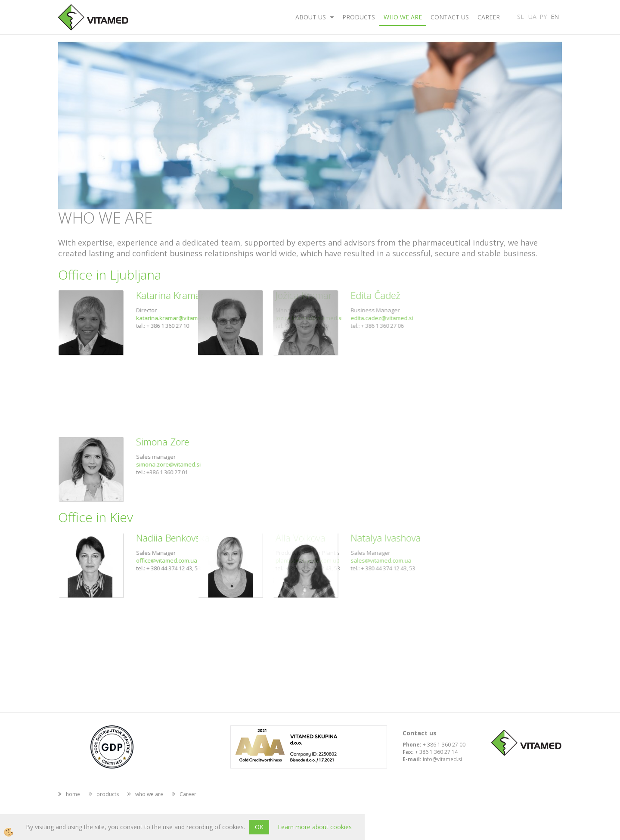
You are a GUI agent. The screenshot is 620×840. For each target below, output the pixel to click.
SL (521, 16)
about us (311, 17)
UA (532, 16)
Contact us (450, 17)
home (73, 794)
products (359, 17)
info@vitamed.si (442, 759)
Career (489, 17)
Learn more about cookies (315, 827)
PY (543, 16)
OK (259, 827)
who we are (403, 17)
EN (555, 16)
